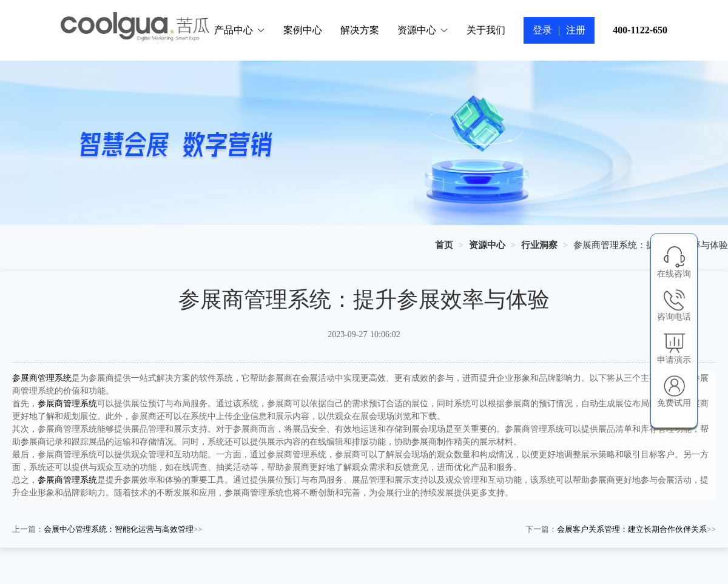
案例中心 (303, 30)
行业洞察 (539, 245)
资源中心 (423, 30)
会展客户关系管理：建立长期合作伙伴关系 (632, 529)
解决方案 (360, 30)
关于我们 (486, 30)
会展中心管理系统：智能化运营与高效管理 (119, 529)
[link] (444, 245)
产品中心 (240, 30)
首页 (444, 245)
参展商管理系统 (42, 378)
